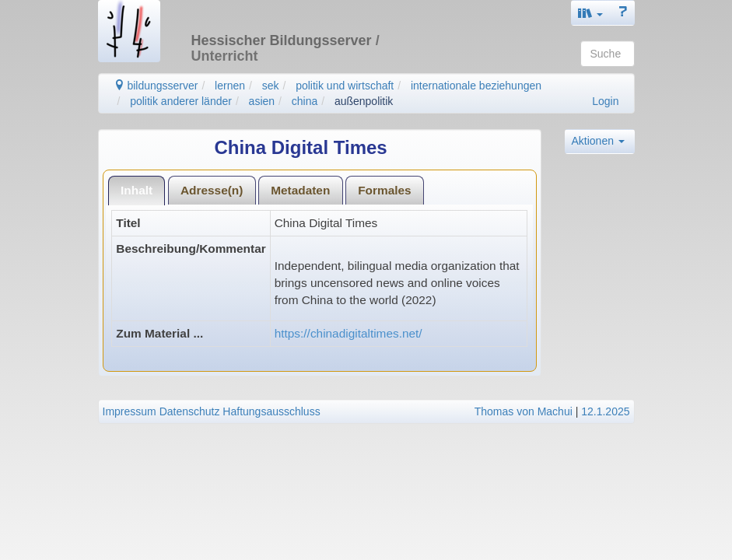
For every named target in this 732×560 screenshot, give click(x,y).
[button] (590, 13)
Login (605, 101)
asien (262, 101)
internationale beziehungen (476, 86)
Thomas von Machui (524, 411)
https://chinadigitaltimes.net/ (348, 333)
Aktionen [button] (598, 141)
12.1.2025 (605, 411)
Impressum (130, 411)
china (305, 101)
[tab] (137, 190)
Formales (384, 190)
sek (271, 86)
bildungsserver (156, 86)
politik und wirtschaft (345, 86)
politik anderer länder (181, 101)
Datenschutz (190, 411)
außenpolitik (364, 101)
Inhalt (137, 190)
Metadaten (300, 190)
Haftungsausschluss (271, 411)
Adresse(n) (212, 190)
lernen (230, 86)
